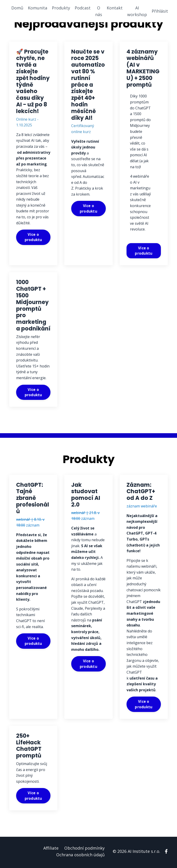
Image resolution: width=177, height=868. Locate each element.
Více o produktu (33, 237)
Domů (17, 8)
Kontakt (115, 8)
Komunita (38, 8)
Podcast (83, 8)
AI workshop (137, 11)
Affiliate (51, 850)
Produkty (61, 8)
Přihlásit (160, 11)
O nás (99, 11)
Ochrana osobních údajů (80, 857)
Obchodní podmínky (84, 850)
